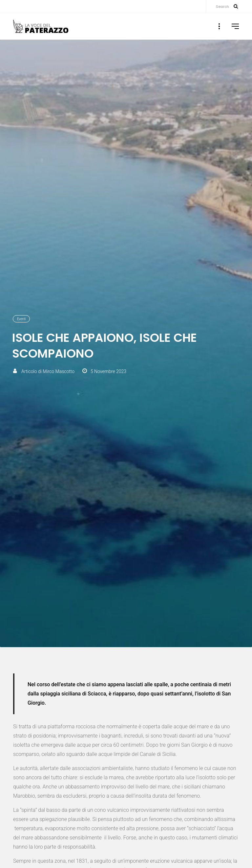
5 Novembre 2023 (108, 371)
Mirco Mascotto (59, 371)
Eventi (21, 319)
